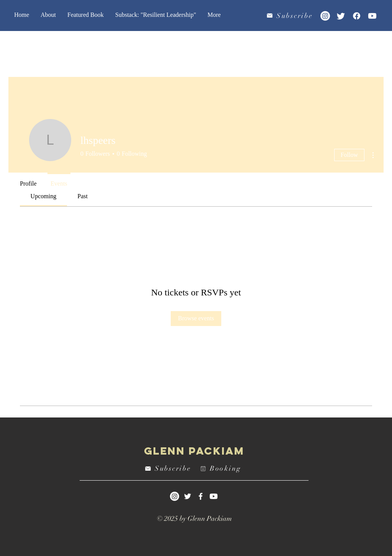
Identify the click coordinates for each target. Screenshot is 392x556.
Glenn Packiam (194, 451)
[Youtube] (372, 16)
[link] (44, 196)
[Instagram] (325, 16)
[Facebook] (357, 16)
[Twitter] (341, 16)
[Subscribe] (290, 15)
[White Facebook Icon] (201, 496)
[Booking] (222, 469)
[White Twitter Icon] (188, 496)
